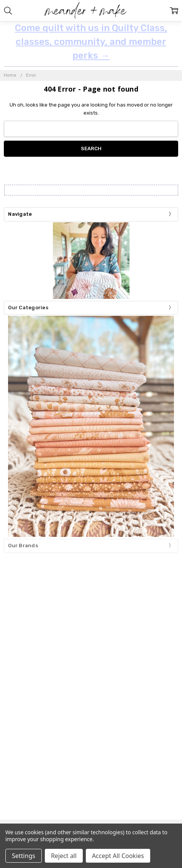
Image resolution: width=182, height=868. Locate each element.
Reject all (64, 856)
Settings (24, 856)
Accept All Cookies (118, 856)
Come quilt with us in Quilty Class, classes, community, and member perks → (91, 42)
